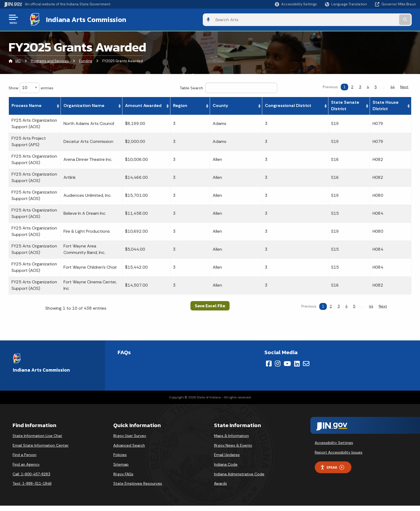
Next (404, 86)
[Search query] (368, 19)
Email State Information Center (41, 444)
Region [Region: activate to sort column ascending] (244, 105)
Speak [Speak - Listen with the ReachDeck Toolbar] (332, 466)
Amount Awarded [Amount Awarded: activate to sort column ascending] (210, 105)
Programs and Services (50, 60)
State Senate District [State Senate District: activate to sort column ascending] (353, 105)
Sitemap (121, 463)
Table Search (228, 87)
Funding (86, 60)
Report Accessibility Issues (339, 451)
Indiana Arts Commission (81, 19)
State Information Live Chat (37, 435)
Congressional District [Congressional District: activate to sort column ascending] (307, 105)
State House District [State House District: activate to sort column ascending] (390, 105)
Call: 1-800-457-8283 (31, 473)
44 (392, 86)
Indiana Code (226, 463)
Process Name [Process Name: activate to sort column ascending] (27, 105)
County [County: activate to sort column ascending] (268, 105)
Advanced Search (129, 444)
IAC (18, 60)
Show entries (31, 87)
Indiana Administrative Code (239, 473)
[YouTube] (287, 363)
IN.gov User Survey (130, 435)
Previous (330, 86)
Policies (120, 454)
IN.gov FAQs (123, 473)
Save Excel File (210, 305)
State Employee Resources (138, 482)
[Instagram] (278, 363)
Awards (220, 482)
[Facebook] (269, 363)
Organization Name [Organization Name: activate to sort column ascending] (86, 105)
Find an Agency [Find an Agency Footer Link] (26, 463)
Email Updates (227, 454)
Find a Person (25, 454)
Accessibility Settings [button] (334, 442)
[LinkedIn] (297, 363)
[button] (296, 4)
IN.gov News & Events (233, 444)
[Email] (306, 363)
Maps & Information (231, 435)
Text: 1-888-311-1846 (32, 482)
